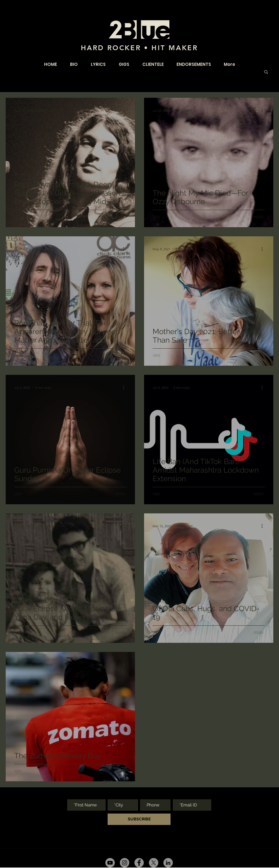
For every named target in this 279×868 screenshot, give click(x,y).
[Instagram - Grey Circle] (125, 863)
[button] (266, 72)
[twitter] (154, 863)
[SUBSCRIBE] (139, 819)
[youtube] (110, 863)
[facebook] (139, 863)
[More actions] (126, 110)
